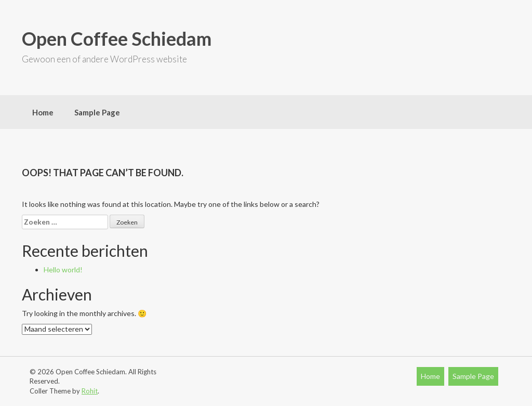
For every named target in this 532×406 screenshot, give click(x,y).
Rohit (90, 391)
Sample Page (97, 112)
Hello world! (63, 270)
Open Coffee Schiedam (117, 38)
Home (43, 112)
